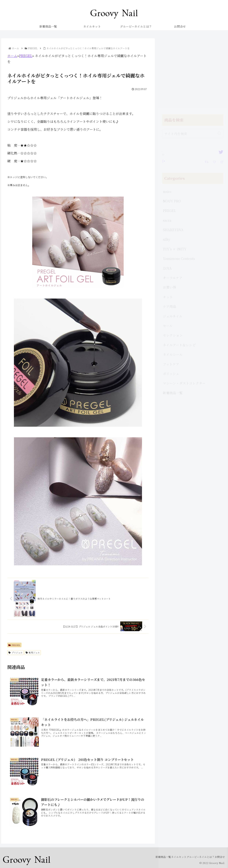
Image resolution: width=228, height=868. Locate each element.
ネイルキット (170, 856)
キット (168, 227)
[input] (193, 64)
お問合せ (218, 856)
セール (168, 256)
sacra (167, 150)
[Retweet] (207, 92)
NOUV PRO (172, 131)
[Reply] (220, 92)
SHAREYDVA (173, 160)
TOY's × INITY (175, 179)
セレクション (173, 265)
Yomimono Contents (179, 189)
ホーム (12, 56)
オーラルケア (173, 208)
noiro (167, 122)
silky (167, 169)
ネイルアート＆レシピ (179, 275)
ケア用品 (169, 237)
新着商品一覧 (173, 323)
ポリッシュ (171, 304)
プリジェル (15, 652)
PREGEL (26, 56)
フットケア (171, 294)
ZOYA (167, 198)
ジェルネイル (173, 246)
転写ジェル (33, 652)
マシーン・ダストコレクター (184, 313)
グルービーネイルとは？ (195, 856)
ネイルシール (173, 285)
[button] (219, 64)
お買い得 (169, 217)
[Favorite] (215, 92)
